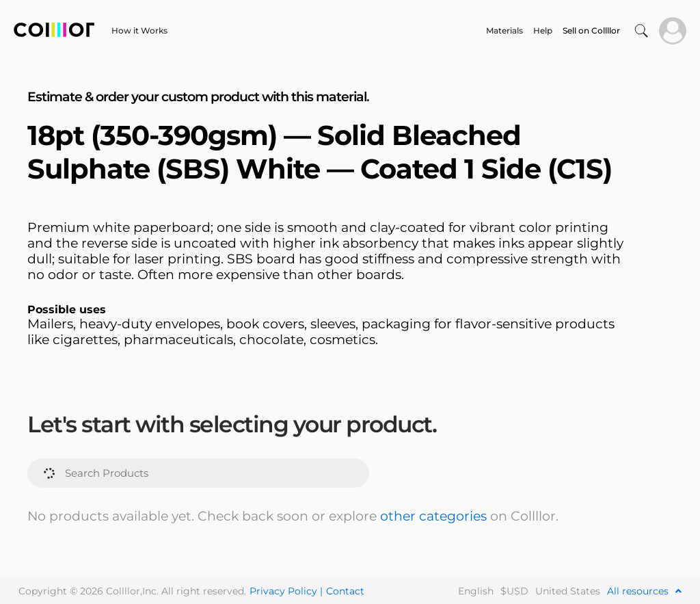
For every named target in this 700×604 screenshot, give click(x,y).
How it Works (139, 30)
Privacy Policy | (286, 591)
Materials (504, 30)
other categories (433, 516)
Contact (345, 591)
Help (543, 30)
